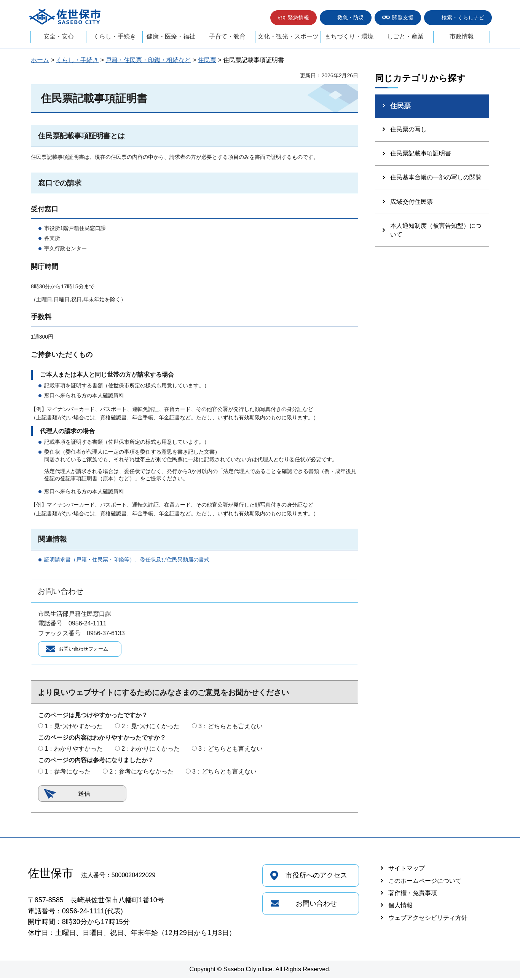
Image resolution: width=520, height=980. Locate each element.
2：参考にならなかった (141, 773)
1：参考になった (68, 773)
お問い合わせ (316, 906)
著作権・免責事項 (413, 895)
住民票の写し (408, 129)
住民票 (207, 60)
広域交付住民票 (412, 202)
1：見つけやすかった (74, 728)
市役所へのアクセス (316, 878)
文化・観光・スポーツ (288, 36)
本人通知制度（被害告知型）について (436, 230)
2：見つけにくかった (151, 728)
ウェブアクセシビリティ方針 (428, 920)
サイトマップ (407, 870)
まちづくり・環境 (349, 36)
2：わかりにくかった (151, 751)
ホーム (40, 60)
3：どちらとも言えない (230, 728)
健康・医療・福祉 (171, 36)
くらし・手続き (115, 36)
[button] (293, 18)
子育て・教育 (227, 36)
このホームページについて (425, 883)
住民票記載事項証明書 (421, 153)
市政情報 (462, 36)
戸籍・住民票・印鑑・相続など (148, 60)
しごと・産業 (405, 36)
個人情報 (400, 907)
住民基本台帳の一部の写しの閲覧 (436, 177)
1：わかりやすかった (74, 751)
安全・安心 (59, 36)
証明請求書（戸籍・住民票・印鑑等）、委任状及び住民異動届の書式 (127, 560)
